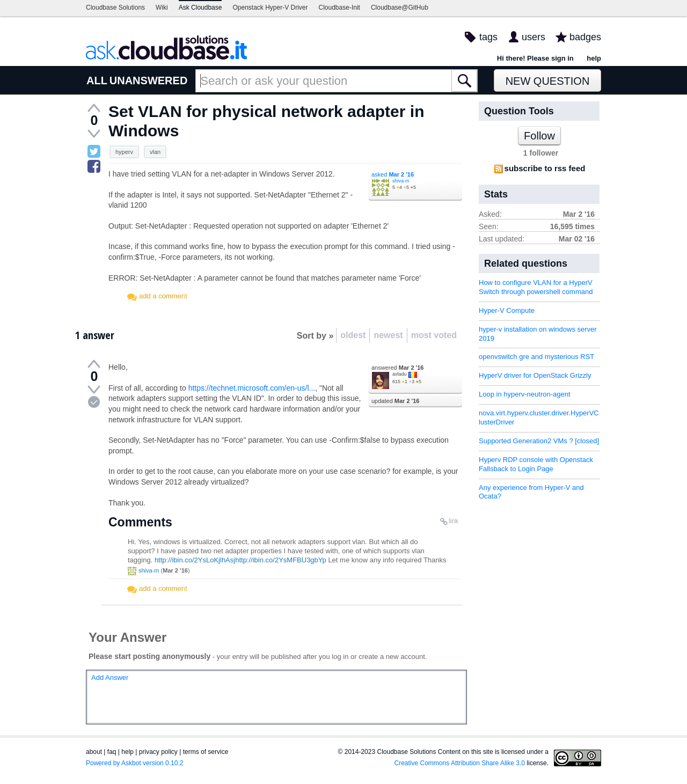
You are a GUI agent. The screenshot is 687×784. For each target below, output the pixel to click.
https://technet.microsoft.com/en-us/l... (252, 388)
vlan (155, 152)
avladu (400, 374)
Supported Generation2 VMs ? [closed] (539, 441)
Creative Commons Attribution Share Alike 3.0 (460, 763)
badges (585, 37)
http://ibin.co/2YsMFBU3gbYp (281, 560)
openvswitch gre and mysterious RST (536, 357)
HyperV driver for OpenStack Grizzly (535, 375)
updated (395, 401)
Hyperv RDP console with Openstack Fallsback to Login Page (536, 464)
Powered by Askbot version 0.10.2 (134, 763)
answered (397, 368)
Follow (539, 136)
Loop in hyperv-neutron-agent (525, 394)
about (94, 752)
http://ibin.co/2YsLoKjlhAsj (195, 560)
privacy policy (158, 752)
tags (488, 37)
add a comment (163, 296)
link (454, 521)
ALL (97, 80)
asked (393, 174)
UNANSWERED (149, 80)
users (533, 37)
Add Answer (110, 677)
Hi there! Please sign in (535, 58)
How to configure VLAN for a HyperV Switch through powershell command (536, 287)
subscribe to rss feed (545, 168)
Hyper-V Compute (507, 310)
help (594, 58)
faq (112, 752)
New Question (548, 81)
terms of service (206, 752)
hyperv (124, 152)
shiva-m (401, 181)
